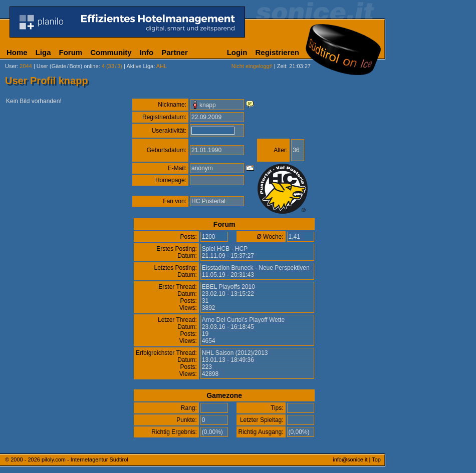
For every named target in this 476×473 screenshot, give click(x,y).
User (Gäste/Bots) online (68, 66)
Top (376, 459)
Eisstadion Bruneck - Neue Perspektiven (256, 268)
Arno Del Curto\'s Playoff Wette (243, 320)
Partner (175, 52)
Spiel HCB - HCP (225, 249)
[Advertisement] (433, 130)
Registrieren (277, 52)
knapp (208, 105)
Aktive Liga (140, 66)
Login (237, 52)
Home (17, 52)
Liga (43, 52)
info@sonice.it (350, 459)
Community (111, 52)
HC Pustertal (208, 201)
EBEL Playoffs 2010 (228, 287)
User (11, 66)
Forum (71, 52)
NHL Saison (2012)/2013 (235, 353)
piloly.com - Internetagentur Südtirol (85, 459)
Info (147, 52)
